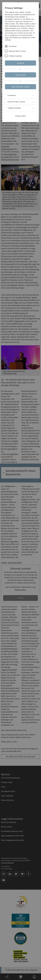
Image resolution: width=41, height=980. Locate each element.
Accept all (20, 63)
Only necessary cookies (20, 87)
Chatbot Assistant (15, 56)
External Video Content (17, 51)
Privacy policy (20, 116)
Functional (13, 46)
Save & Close (21, 75)
